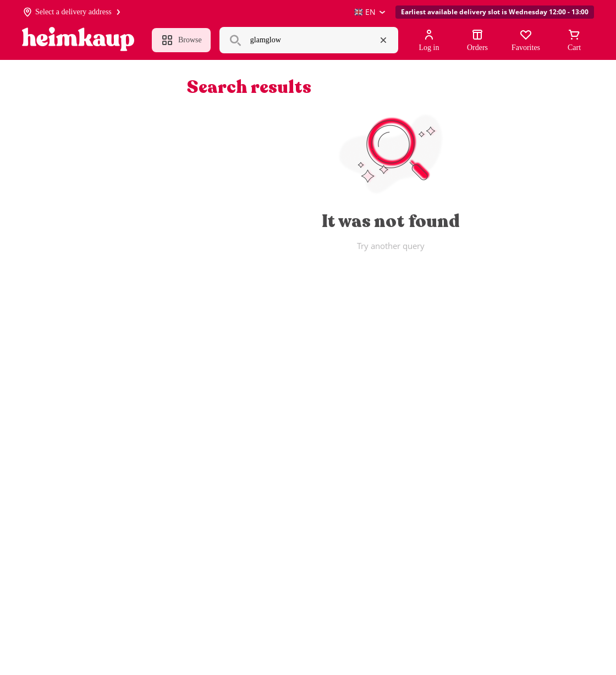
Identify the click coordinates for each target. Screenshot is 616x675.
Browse (181, 40)
